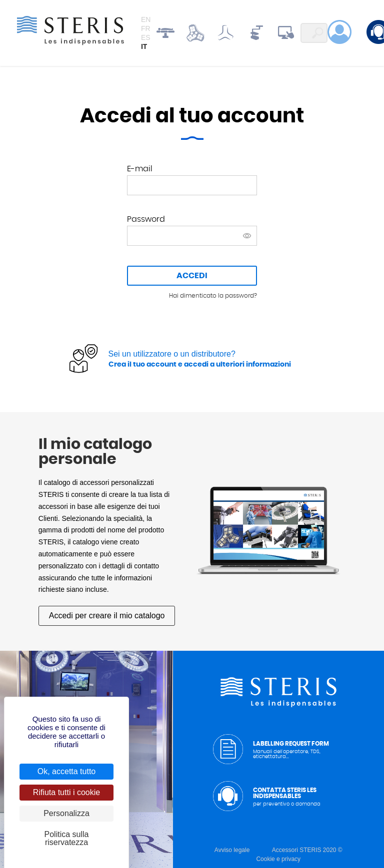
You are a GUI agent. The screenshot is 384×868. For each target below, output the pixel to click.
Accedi (192, 276)
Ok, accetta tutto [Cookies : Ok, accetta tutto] (67, 771)
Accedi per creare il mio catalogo (107, 616)
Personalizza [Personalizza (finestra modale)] (66, 813)
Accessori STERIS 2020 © (307, 850)
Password (146, 219)
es (146, 37)
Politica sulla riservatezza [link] (67, 838)
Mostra (247, 236)
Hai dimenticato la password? (213, 296)
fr (146, 28)
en (146, 19)
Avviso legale (232, 850)
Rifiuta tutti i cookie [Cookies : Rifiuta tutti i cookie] (66, 792)
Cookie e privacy (278, 859)
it (144, 47)
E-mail (140, 169)
